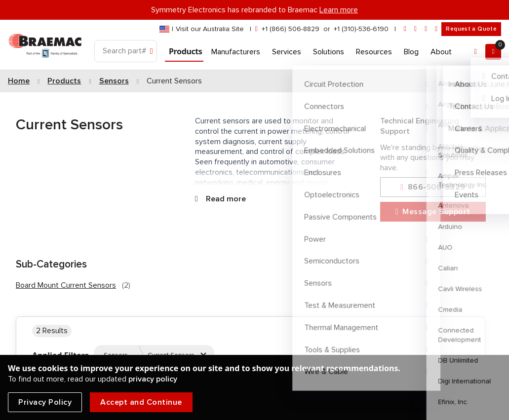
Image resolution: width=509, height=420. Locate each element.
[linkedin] (415, 29)
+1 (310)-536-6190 (361, 29)
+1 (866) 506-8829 (291, 29)
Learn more (339, 10)
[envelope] (405, 29)
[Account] (475, 52)
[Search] (126, 51)
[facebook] (426, 29)
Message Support (433, 212)
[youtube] (436, 29)
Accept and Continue (141, 402)
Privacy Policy (45, 402)
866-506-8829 (433, 187)
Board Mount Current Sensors (66, 285)
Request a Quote (471, 29)
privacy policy (153, 379)
